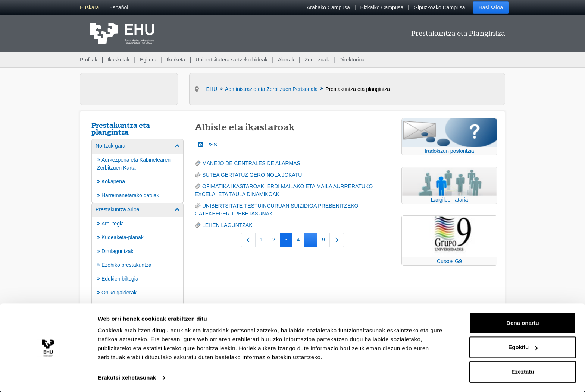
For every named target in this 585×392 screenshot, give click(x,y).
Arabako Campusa (328, 7)
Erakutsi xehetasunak (127, 377)
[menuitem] (89, 8)
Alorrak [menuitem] (286, 60)
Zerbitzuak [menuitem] (317, 60)
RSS (208, 145)
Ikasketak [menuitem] (118, 60)
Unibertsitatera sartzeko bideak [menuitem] (232, 60)
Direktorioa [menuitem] (352, 60)
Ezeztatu (523, 371)
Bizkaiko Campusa (382, 7)
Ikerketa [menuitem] (176, 60)
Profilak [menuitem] (89, 60)
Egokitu (523, 347)
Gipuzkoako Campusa (439, 7)
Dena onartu (523, 323)
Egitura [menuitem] (148, 60)
